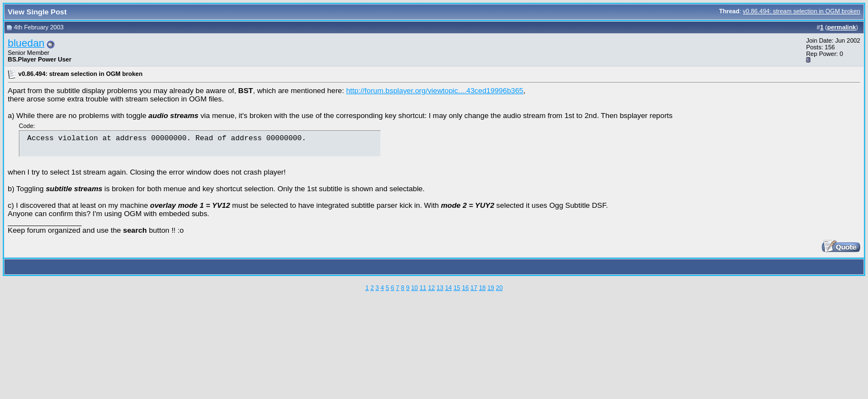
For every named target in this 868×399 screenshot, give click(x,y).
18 (482, 288)
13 (440, 288)
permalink (841, 27)
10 (415, 288)
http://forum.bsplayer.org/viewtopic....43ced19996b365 (435, 91)
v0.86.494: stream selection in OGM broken (802, 11)
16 (466, 288)
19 (490, 288)
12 (431, 288)
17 (474, 288)
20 (499, 288)
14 (448, 288)
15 (457, 288)
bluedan (26, 43)
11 (423, 288)
